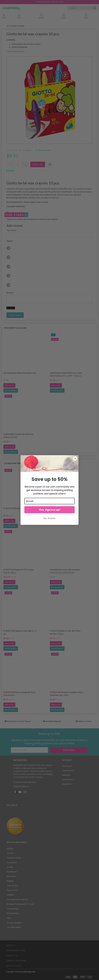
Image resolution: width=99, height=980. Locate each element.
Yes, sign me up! (50, 510)
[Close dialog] (75, 458)
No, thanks (50, 518)
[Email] (49, 501)
